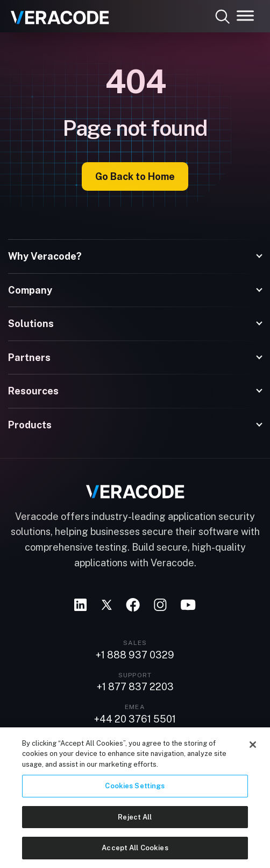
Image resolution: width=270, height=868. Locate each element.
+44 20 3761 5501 (135, 719)
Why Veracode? (45, 256)
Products (30, 425)
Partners (29, 357)
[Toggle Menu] (245, 15)
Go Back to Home (135, 176)
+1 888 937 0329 (135, 655)
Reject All (135, 821)
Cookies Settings (135, 790)
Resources (33, 391)
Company (30, 290)
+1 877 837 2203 (135, 687)
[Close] (253, 748)
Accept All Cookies (135, 852)
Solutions (31, 324)
